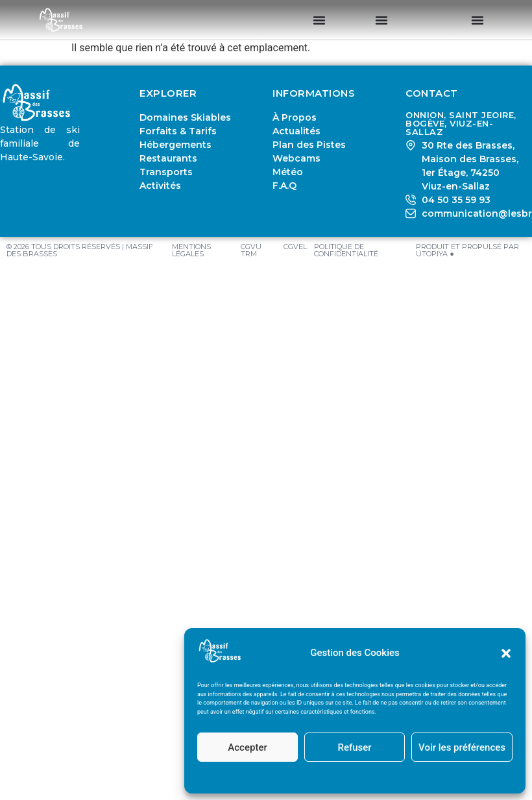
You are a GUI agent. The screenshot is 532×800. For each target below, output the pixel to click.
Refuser (354, 747)
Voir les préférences (462, 747)
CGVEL (295, 247)
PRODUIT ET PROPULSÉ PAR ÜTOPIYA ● (467, 250)
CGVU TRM (251, 250)
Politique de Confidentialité (378, 777)
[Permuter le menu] (319, 20)
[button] (506, 653)
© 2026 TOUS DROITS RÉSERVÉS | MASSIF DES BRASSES (80, 250)
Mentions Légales (314, 777)
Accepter (247, 747)
